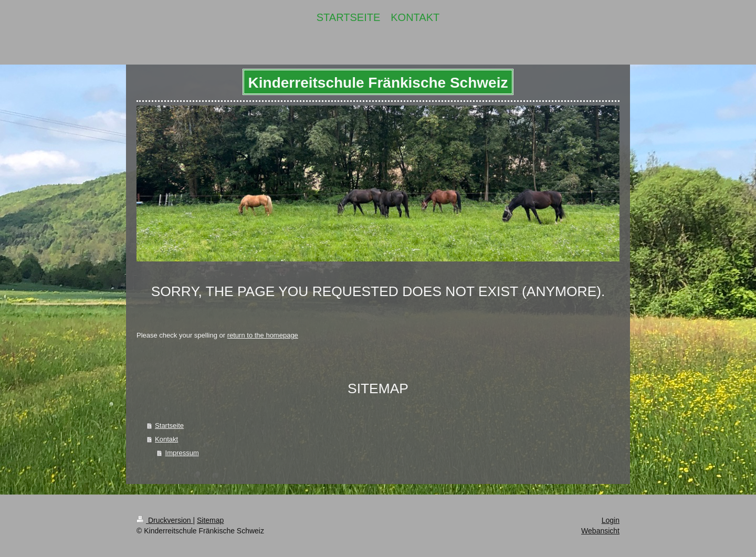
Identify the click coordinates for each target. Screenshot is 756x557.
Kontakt (166, 439)
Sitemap (210, 520)
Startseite (169, 425)
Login (611, 520)
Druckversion (165, 520)
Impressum (182, 453)
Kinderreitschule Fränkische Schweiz (378, 83)
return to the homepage (263, 335)
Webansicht (600, 531)
